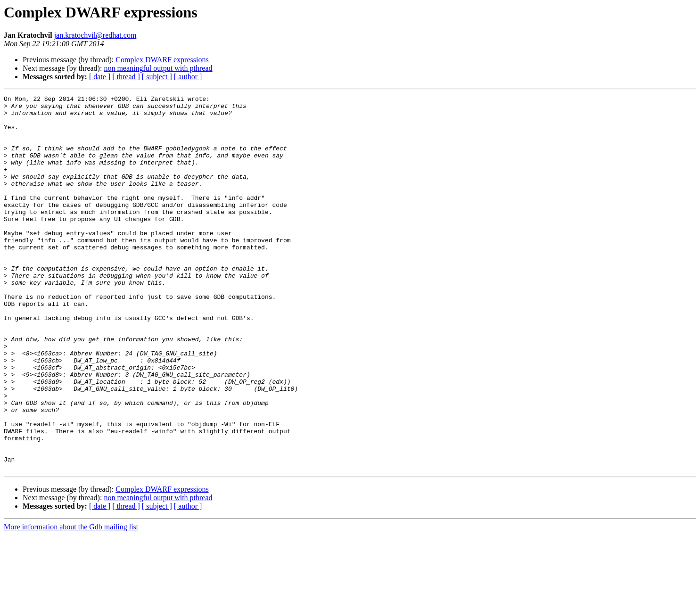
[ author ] (188, 77)
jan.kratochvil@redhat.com (95, 35)
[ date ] (100, 77)
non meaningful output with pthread (158, 68)
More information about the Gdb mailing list (71, 602)
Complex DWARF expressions (162, 60)
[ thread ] (126, 77)
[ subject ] (157, 77)
